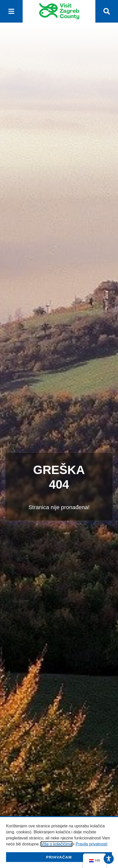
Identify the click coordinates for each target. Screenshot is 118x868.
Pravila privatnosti (92, 844)
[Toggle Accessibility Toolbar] (109, 859)
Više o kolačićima (56, 844)
